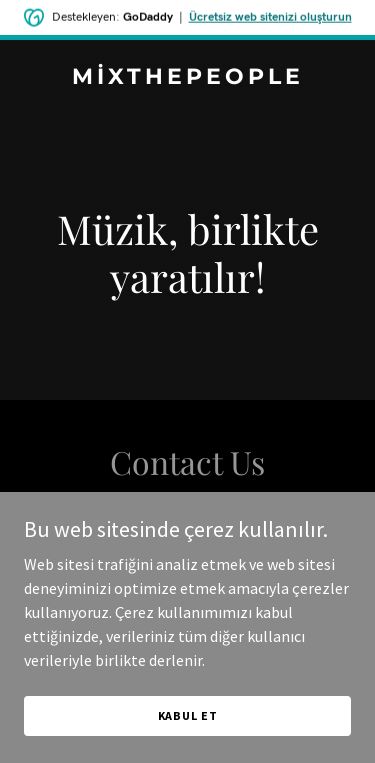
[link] (187, 78)
